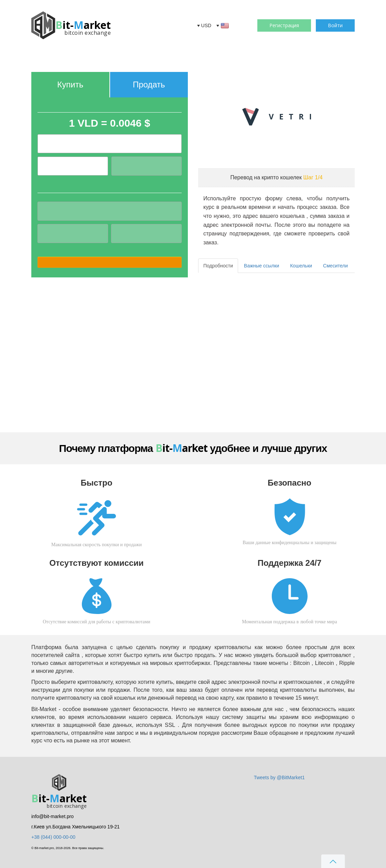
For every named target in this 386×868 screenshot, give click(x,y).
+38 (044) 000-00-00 (53, 837)
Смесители (335, 266)
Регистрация (284, 25)
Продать (149, 84)
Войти (335, 25)
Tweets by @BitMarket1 (279, 777)
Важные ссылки (261, 266)
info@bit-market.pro (52, 816)
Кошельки (301, 266)
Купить (70, 84)
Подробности (218, 266)
